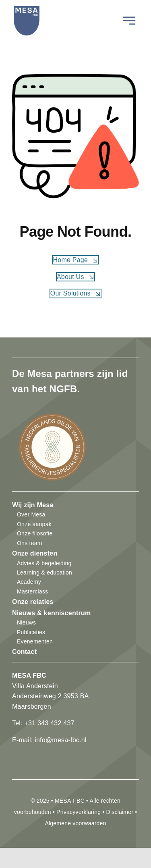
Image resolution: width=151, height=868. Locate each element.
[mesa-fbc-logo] (27, 10)
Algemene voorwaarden (75, 823)
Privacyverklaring (79, 812)
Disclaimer (120, 812)
